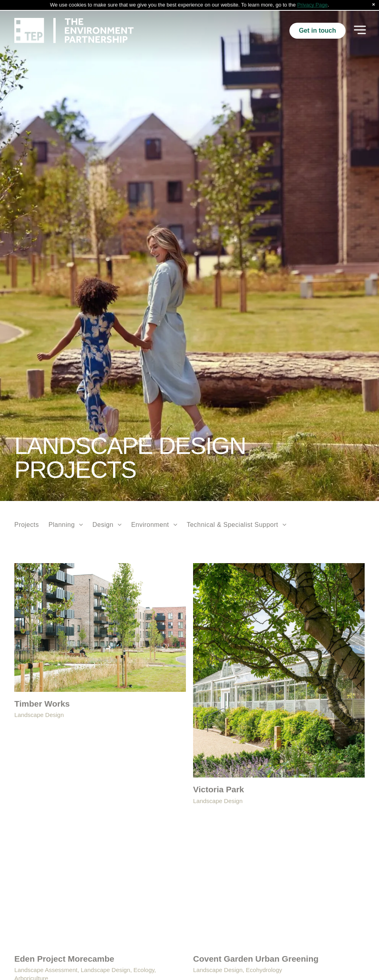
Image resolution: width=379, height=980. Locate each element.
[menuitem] (27, 514)
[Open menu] (360, 20)
